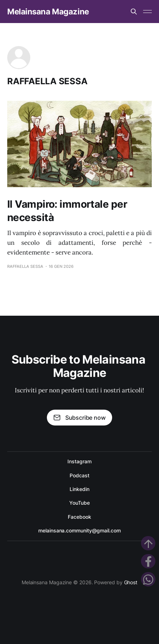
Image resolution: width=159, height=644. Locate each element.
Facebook (79, 517)
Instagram (79, 461)
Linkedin (79, 489)
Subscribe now (79, 418)
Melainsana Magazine (48, 12)
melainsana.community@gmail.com (79, 530)
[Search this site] (134, 12)
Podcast (79, 475)
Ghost (131, 582)
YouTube (79, 503)
